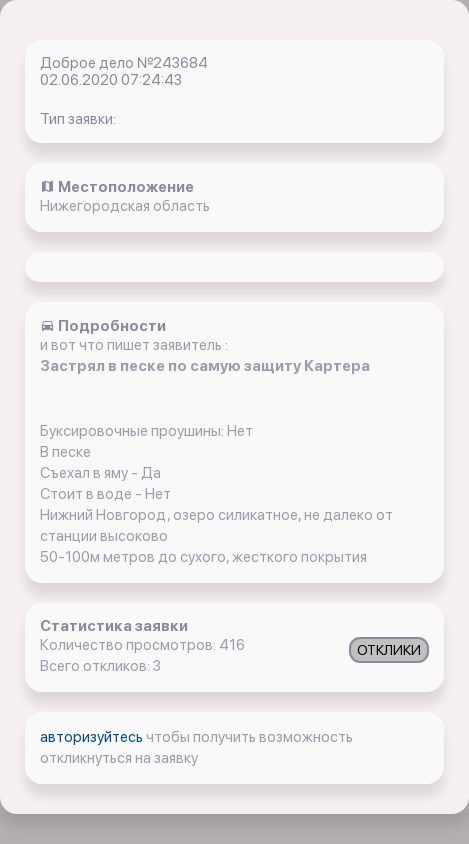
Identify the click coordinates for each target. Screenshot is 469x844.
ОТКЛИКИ (389, 650)
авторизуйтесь (93, 737)
